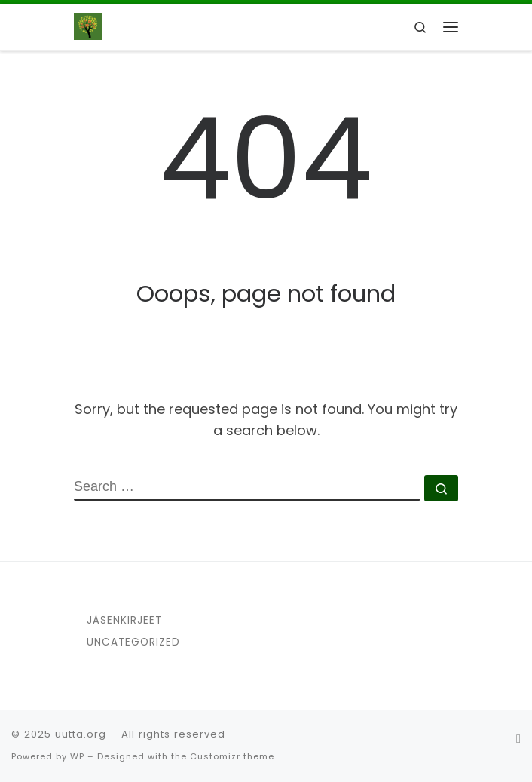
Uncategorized (133, 642)
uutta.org (81, 734)
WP (77, 756)
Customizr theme (232, 756)
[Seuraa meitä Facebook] (518, 739)
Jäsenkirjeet (124, 620)
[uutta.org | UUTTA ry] (88, 26)
